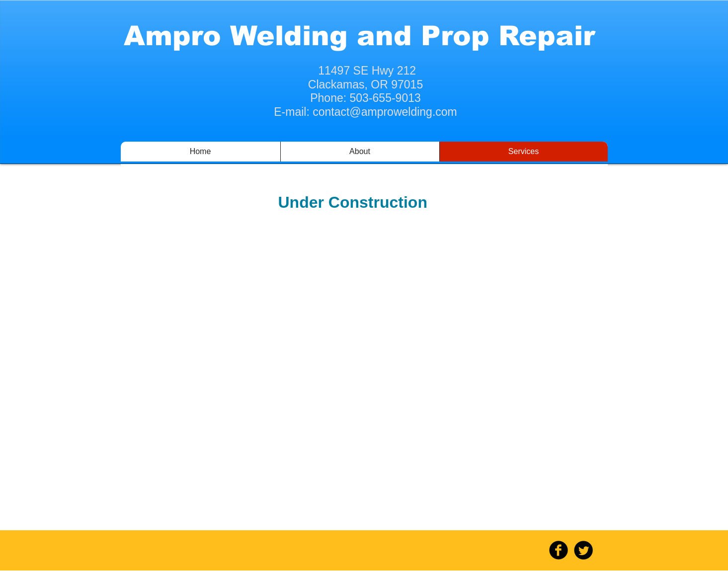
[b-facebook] (559, 550)
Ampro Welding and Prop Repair (359, 36)
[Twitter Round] (583, 550)
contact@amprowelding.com (385, 112)
